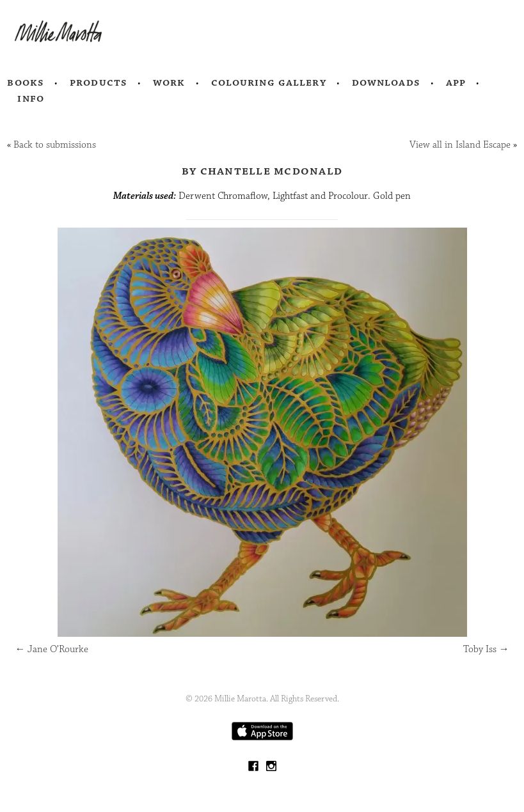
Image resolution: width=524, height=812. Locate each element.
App (456, 82)
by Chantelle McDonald (262, 171)
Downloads (386, 82)
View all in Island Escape (460, 145)
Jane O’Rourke (52, 649)
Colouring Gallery (269, 82)
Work (169, 82)
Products (99, 82)
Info (31, 98)
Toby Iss (486, 649)
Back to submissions (55, 145)
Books (26, 82)
